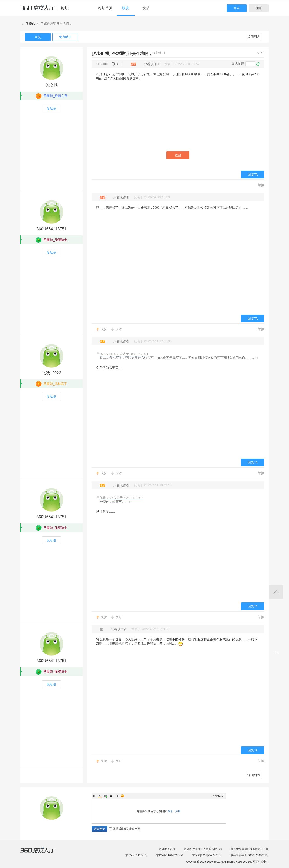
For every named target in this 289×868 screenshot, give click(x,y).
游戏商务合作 (167, 849)
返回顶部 (276, 592)
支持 (104, 329)
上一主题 (259, 53)
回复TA (253, 174)
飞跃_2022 (51, 373)
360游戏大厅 (42, 853)
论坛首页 (105, 8)
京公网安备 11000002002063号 (250, 855)
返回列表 (254, 37)
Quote (111, 796)
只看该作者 (152, 64)
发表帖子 (65, 37)
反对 (119, 329)
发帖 (146, 8)
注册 (259, 8)
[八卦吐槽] (101, 54)
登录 (237, 8)
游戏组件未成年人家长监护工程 (203, 849)
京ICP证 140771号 (136, 855)
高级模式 (218, 796)
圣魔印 (30, 24)
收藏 (178, 155)
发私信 (51, 108)
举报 (261, 185)
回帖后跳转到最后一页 (124, 829)
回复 (38, 37)
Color (100, 796)
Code (117, 796)
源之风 (51, 85)
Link (105, 796)
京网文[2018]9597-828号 (207, 855)
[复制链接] (159, 53)
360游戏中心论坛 (46, 10)
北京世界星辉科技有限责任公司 (250, 849)
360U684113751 (51, 229)
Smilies (122, 796)
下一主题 (263, 53)
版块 (126, 8)
